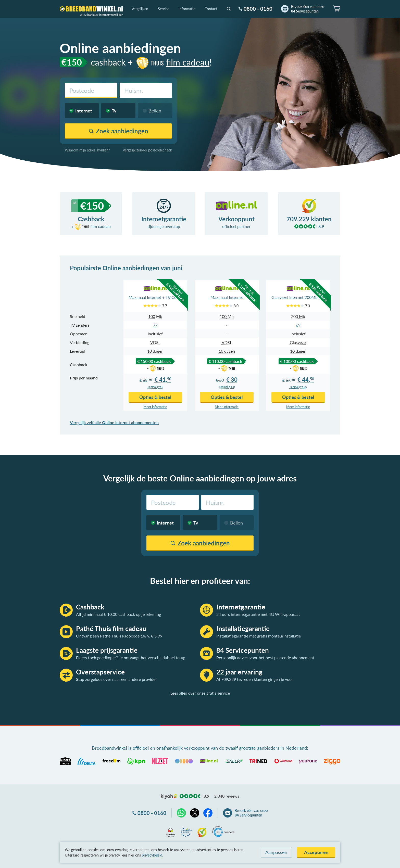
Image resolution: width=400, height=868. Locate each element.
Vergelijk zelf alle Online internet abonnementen (114, 422)
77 (155, 325)
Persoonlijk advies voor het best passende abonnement (265, 658)
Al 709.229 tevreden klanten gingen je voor (255, 679)
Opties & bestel (155, 397)
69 (298, 325)
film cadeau (172, 62)
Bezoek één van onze (308, 9)
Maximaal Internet (227, 297)
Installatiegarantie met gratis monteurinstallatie (259, 636)
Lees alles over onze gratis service (200, 693)
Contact (211, 9)
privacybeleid (152, 855)
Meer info (155, 407)
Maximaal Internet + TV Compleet (155, 297)
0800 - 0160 (258, 9)
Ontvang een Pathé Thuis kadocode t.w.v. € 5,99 (119, 636)
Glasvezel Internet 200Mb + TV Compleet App (298, 297)
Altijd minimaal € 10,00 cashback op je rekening (118, 614)
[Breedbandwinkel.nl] (91, 9)
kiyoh (169, 797)
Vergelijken (140, 9)
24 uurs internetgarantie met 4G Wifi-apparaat (258, 614)
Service (164, 9)
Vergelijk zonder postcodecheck (147, 150)
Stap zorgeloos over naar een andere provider (116, 679)
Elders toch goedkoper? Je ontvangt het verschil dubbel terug (131, 658)
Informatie (187, 9)
